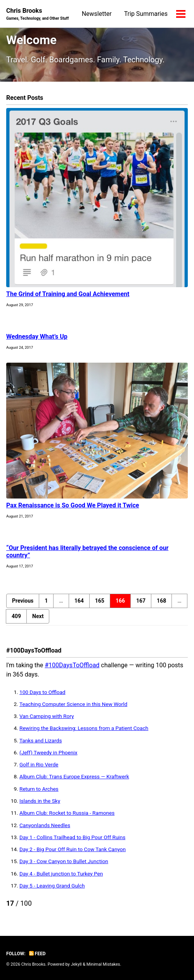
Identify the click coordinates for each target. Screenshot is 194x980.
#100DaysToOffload (72, 665)
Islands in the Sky (40, 801)
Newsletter (97, 14)
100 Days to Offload (42, 692)
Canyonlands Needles (45, 825)
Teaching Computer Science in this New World (73, 704)
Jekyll (76, 964)
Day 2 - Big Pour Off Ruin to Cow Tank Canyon (73, 849)
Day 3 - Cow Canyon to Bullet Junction (64, 861)
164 (79, 601)
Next (38, 616)
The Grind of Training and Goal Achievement (68, 294)
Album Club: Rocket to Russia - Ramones (67, 813)
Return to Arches (39, 789)
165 (100, 601)
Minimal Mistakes (103, 964)
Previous (23, 601)
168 (161, 601)
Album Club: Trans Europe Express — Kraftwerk (74, 776)
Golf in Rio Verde (39, 764)
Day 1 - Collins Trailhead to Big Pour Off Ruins (72, 837)
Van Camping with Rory (47, 716)
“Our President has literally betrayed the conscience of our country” (87, 552)
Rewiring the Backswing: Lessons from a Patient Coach (84, 728)
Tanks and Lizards (41, 740)
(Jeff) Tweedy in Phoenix (48, 752)
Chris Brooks (37, 14)
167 (141, 601)
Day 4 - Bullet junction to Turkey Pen (61, 874)
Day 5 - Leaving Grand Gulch (52, 886)
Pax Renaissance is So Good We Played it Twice (73, 505)
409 (16, 616)
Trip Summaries (146, 14)
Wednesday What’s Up (37, 337)
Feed (37, 954)
